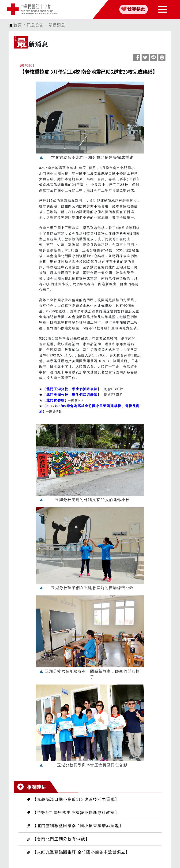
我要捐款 (136, 9)
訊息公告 (35, 25)
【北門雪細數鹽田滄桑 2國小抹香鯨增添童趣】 (78, 826)
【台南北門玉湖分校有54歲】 (61, 839)
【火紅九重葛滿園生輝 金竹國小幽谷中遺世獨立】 (81, 852)
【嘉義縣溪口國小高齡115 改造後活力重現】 (76, 799)
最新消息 (57, 25)
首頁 (18, 25)
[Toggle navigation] (163, 9)
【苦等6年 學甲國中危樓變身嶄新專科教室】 (76, 813)
